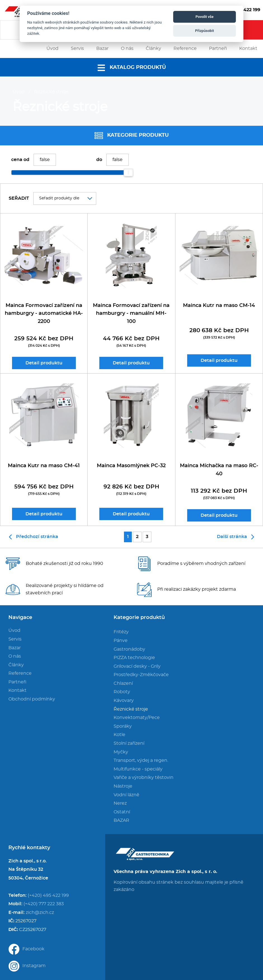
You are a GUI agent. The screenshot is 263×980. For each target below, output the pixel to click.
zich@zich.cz (40, 913)
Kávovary (124, 700)
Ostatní (122, 812)
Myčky (121, 752)
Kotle (119, 735)
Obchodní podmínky (32, 699)
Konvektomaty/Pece (137, 718)
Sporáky (123, 726)
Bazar (15, 648)
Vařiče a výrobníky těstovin (144, 778)
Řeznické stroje (51, 92)
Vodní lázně (126, 795)
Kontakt (17, 690)
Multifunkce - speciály (138, 769)
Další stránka (235, 537)
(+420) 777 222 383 (44, 904)
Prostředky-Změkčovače (141, 675)
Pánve (121, 641)
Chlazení (123, 683)
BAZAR (121, 820)
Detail (44, 363)
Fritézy (121, 632)
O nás (15, 656)
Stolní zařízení (129, 743)
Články (16, 665)
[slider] (128, 173)
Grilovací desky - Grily (137, 666)
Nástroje (123, 786)
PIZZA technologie (134, 658)
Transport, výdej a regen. (141, 760)
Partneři (17, 682)
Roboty (122, 692)
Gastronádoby (129, 649)
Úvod (19, 92)
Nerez (120, 803)
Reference (20, 673)
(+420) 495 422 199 (48, 895)
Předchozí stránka (34, 537)
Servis (15, 639)
